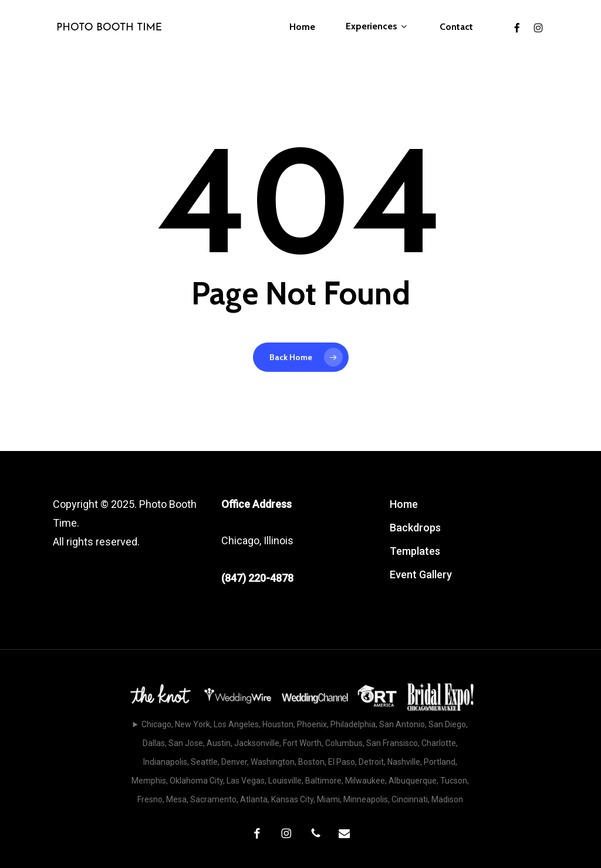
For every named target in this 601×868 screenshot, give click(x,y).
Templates (415, 551)
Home (404, 504)
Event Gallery (421, 574)
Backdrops (415, 528)
